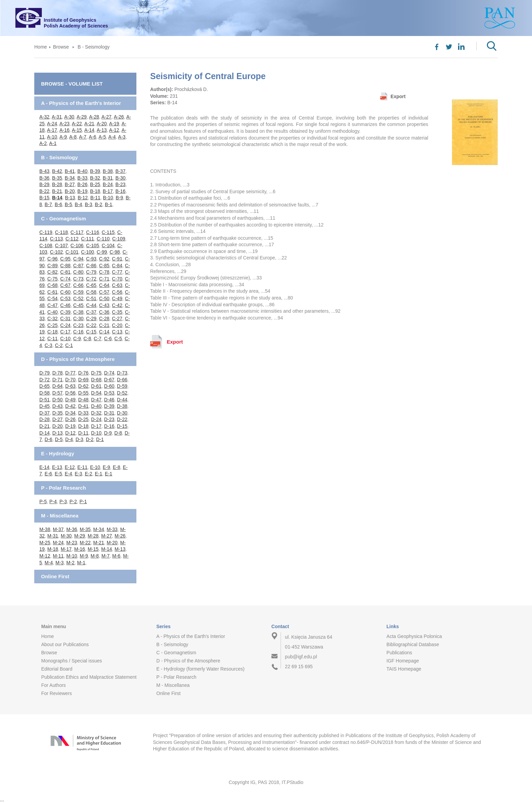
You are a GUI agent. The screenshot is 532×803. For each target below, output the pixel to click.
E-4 (69, 474)
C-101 (72, 252)
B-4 (78, 204)
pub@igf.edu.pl (301, 657)
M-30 (66, 536)
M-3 (60, 563)
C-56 (117, 292)
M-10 (72, 556)
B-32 (95, 178)
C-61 (52, 292)
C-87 (78, 266)
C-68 (52, 285)
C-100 (88, 252)
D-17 (96, 426)
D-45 (44, 406)
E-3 (78, 474)
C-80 (78, 272)
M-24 (58, 543)
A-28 (94, 117)
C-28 (104, 318)
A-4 (112, 137)
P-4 (53, 501)
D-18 (83, 426)
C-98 (115, 252)
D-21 (44, 426)
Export (398, 96)
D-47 (96, 400)
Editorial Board (57, 669)
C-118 (61, 232)
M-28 (93, 536)
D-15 (122, 426)
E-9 (107, 467)
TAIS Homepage (404, 669)
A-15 (77, 130)
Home (41, 47)
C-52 (78, 298)
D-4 (69, 439)
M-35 (85, 529)
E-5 (58, 474)
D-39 (109, 406)
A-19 (114, 124)
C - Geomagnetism (64, 218)
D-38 (122, 406)
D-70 (70, 380)
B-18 (95, 191)
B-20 (70, 191)
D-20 (57, 426)
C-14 (104, 332)
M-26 (120, 536)
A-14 (89, 130)
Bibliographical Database (413, 644)
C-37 (91, 312)
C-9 (77, 339)
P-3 (63, 501)
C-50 (104, 298)
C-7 (98, 339)
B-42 (57, 171)
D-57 (57, 393)
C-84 (117, 266)
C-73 (78, 279)
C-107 (61, 245)
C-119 (46, 232)
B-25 (95, 184)
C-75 (52, 279)
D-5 (59, 439)
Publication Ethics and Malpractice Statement (89, 677)
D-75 (96, 373)
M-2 (70, 563)
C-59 (78, 292)
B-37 (120, 171)
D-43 (57, 406)
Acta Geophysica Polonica (414, 636)
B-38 (108, 171)
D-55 (83, 393)
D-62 (83, 386)
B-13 (70, 198)
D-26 (70, 419)
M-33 (112, 529)
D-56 (70, 393)
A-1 (53, 143)
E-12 (70, 467)
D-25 (83, 419)
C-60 (65, 292)
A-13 (102, 130)
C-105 (93, 245)
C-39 (65, 312)
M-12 (45, 556)
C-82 (52, 272)
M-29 (80, 536)
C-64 (104, 285)
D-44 (122, 400)
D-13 (57, 433)
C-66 (78, 285)
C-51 (91, 298)
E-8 (116, 467)
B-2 (98, 204)
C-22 (91, 325)
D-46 (109, 400)
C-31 (65, 318)
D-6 (49, 439)
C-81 (65, 272)
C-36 (104, 312)
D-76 (83, 373)
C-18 (52, 332)
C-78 (104, 272)
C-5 (118, 339)
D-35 (57, 413)
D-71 (57, 380)
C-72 (91, 279)
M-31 (53, 536)
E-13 (57, 467)
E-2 (89, 474)
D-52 (122, 393)
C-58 (91, 292)
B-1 (109, 204)
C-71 (104, 279)
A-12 (114, 130)
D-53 (109, 393)
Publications (399, 653)
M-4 (49, 563)
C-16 (78, 332)
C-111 (88, 239)
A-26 (119, 117)
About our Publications (65, 644)
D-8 (118, 433)
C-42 (117, 305)
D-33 (83, 413)
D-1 (100, 439)
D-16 (109, 426)
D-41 (83, 406)
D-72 (44, 380)
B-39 (95, 171)
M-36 (72, 529)
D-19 (70, 426)
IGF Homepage (403, 661)
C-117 (77, 232)
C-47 (52, 305)
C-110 (103, 239)
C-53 (65, 298)
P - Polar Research (63, 488)
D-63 (70, 386)
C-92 (104, 259)
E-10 (95, 467)
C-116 (93, 232)
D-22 (122, 419)
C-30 (78, 318)
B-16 (120, 191)
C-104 (108, 245)
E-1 (98, 474)
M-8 (95, 556)
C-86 (91, 266)
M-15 (93, 549)
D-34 (70, 413)
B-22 (44, 191)
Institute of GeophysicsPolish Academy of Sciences (76, 23)
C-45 (78, 305)
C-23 (78, 325)
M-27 (107, 536)
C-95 (65, 259)
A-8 (73, 137)
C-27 (117, 318)
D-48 (83, 400)
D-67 (109, 380)
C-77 (117, 272)
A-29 (82, 117)
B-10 (108, 198)
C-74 (65, 279)
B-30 (120, 178)
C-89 (52, 266)
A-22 (77, 124)
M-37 (58, 529)
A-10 (52, 137)
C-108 (46, 245)
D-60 (109, 386)
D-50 (57, 400)
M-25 (45, 543)
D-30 (122, 413)
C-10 (65, 339)
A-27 (107, 117)
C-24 (65, 325)
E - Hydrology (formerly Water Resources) (201, 669)
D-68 (96, 380)
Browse (61, 47)
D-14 (44, 433)
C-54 (52, 298)
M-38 (45, 529)
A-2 (43, 143)
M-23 (72, 543)
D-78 (57, 373)
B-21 (57, 191)
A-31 (57, 117)
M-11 (58, 556)
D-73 (122, 373)
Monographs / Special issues (71, 661)
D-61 (96, 386)
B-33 (82, 178)
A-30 (69, 117)
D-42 (70, 406)
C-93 (91, 259)
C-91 (117, 259)
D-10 (96, 433)
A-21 (89, 124)
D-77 (70, 373)
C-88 (65, 266)
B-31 (108, 178)
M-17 (66, 549)
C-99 (102, 252)
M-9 (84, 556)
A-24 (52, 124)
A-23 (64, 124)
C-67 (65, 285)
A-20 (102, 124)
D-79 (44, 373)
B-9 (119, 198)
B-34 (70, 178)
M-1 (81, 563)
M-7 (106, 556)
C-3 (49, 345)
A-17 (52, 130)
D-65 (44, 386)
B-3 (89, 204)
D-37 (44, 413)
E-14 (44, 467)
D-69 (83, 380)
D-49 (70, 400)
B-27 (70, 184)
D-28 (44, 419)
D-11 (83, 433)
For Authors (53, 685)
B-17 (108, 191)
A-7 (83, 137)
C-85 (104, 266)
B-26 (82, 184)
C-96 (52, 259)
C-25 (52, 325)
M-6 (116, 556)
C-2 (59, 345)
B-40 (82, 171)
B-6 (58, 204)
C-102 (56, 252)
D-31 (109, 413)
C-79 (91, 272)
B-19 (82, 191)
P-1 (83, 501)
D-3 (80, 439)
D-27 (57, 419)
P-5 (43, 501)
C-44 (91, 305)
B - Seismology (94, 47)
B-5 (69, 204)
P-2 (73, 501)
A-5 (102, 137)
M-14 (107, 549)
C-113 (56, 239)
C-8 (87, 339)
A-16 (64, 130)
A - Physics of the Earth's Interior (81, 103)
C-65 (91, 285)
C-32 (52, 318)
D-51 (44, 400)
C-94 (78, 259)
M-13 (120, 549)
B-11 (95, 198)
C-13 (117, 332)
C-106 (77, 245)
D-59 (122, 386)
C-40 (52, 312)
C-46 (65, 305)
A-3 (122, 137)
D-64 (57, 386)
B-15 (44, 198)
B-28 (57, 184)
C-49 (117, 298)
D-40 (96, 406)
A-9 (63, 137)
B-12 (83, 198)
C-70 (117, 279)
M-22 (85, 543)
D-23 (109, 419)
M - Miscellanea (60, 516)
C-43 (104, 305)
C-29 (91, 318)
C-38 (78, 312)
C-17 (65, 332)
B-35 (57, 178)
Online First (55, 576)
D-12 (70, 433)
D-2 (90, 439)
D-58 (44, 393)
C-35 (117, 312)
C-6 (108, 339)
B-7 (49, 204)
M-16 (80, 549)
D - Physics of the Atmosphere (78, 359)
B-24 (108, 184)
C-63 (117, 285)
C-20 (117, 325)
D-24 (96, 419)
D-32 (96, 413)
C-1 (69, 345)
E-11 (82, 467)
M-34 (99, 529)
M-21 (99, 543)
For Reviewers (56, 693)
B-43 (44, 171)
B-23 (120, 184)
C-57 (104, 292)
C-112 (72, 239)
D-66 (122, 380)
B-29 (44, 184)
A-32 (44, 117)
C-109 (119, 239)
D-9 (108, 433)
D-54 (96, 393)
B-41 (70, 171)
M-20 (112, 543)
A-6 (93, 137)
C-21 (104, 325)
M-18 (53, 549)
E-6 (49, 474)
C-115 (108, 232)
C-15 (91, 332)
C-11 (52, 339)
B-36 (44, 178)
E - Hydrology (58, 453)
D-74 (109, 373)
